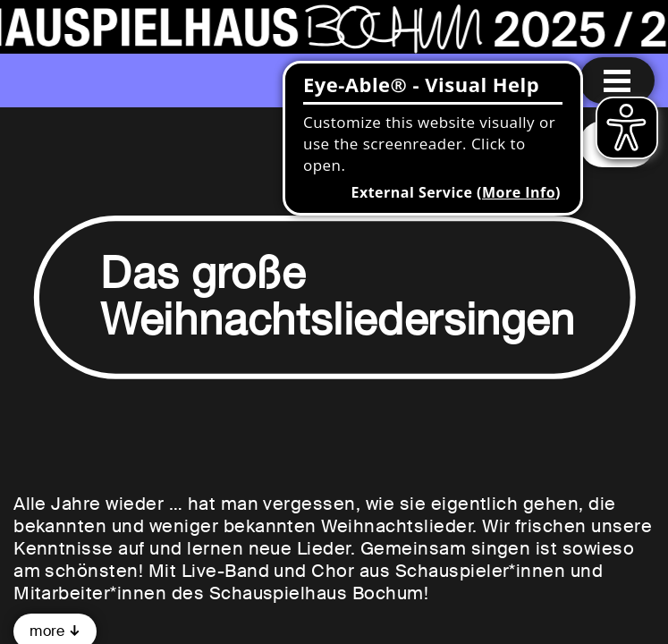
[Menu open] (617, 80)
